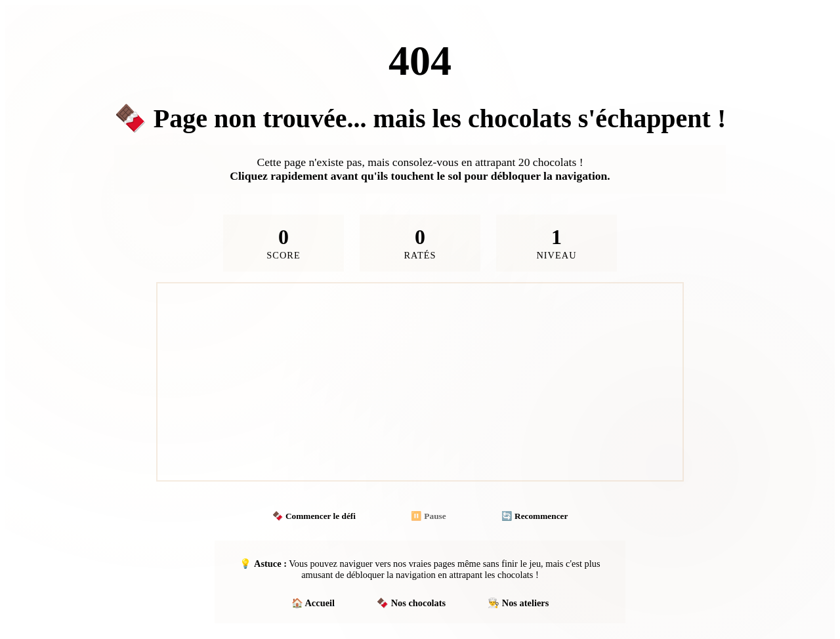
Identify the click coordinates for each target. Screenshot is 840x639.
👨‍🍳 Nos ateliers (518, 603)
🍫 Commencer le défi (314, 516)
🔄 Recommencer (535, 516)
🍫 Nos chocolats (411, 603)
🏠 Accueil (313, 603)
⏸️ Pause (429, 516)
